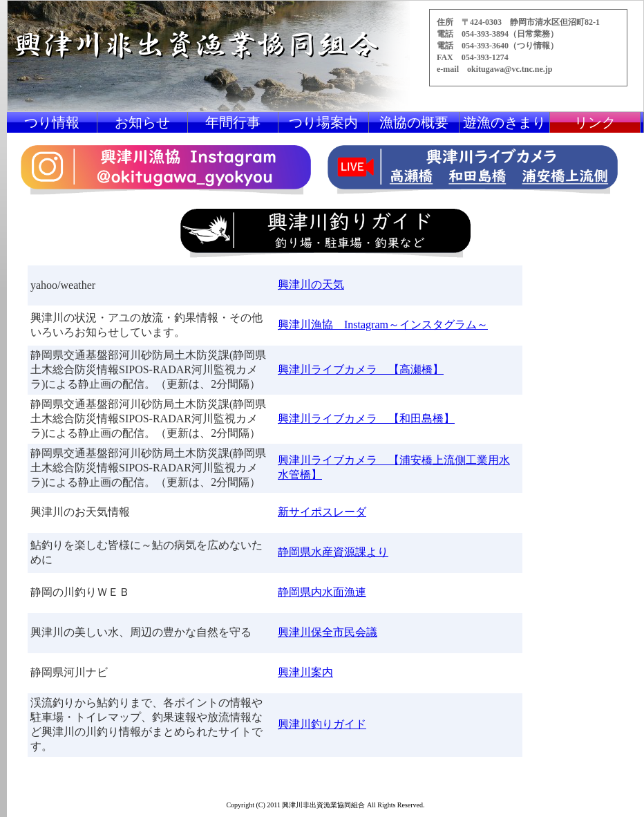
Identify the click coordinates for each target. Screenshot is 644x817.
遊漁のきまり (504, 122)
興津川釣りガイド (322, 724)
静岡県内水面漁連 (322, 592)
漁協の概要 (414, 122)
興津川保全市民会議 (328, 632)
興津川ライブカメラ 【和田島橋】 (366, 419)
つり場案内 (323, 122)
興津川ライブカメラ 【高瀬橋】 (361, 369)
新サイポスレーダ (322, 512)
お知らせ (142, 122)
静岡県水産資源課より (333, 552)
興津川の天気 (311, 284)
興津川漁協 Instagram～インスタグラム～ (383, 325)
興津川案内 (305, 672)
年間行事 (233, 122)
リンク (595, 122)
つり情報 (52, 122)
